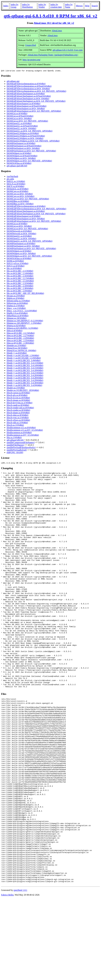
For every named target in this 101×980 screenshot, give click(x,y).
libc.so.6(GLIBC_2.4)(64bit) (19, 291)
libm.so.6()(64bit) (15, 331)
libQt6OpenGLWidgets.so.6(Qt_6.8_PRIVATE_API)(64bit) (33, 141)
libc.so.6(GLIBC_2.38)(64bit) (20, 289)
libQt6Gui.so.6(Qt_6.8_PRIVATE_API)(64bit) (27, 121)
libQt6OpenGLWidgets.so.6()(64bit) (23, 134)
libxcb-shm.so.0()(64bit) (17, 416)
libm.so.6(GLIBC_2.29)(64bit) (20, 338)
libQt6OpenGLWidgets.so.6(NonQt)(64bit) (26, 136)
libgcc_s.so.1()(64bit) (16, 309)
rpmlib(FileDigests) (15, 445)
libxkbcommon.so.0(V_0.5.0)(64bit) (23, 435)
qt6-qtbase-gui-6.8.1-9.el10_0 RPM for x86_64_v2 (51, 16)
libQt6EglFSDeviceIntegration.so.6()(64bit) (26, 84)
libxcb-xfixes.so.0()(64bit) (18, 421)
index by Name (69, 6)
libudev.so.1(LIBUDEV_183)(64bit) (23, 391)
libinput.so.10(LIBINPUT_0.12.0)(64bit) (25, 321)
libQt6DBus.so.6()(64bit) (18, 202)
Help (87, 6)
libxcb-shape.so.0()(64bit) (18, 413)
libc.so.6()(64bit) (14, 269)
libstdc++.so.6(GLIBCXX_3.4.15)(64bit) (25, 368)
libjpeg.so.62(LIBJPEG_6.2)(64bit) (22, 328)
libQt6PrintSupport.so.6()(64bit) (21, 144)
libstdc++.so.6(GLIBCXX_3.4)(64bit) (24, 361)
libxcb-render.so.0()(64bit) (18, 411)
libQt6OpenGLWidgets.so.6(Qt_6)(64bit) (25, 139)
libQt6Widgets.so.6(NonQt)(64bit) (22, 156)
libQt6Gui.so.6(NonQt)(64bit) (20, 116)
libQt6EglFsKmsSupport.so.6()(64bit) (24, 104)
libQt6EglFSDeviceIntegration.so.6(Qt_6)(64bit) (28, 89)
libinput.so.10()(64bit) (16, 319)
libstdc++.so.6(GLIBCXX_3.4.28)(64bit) (25, 378)
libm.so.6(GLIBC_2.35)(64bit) (20, 341)
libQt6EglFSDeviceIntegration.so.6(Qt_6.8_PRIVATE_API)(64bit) (36, 92)
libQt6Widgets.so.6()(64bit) (19, 154)
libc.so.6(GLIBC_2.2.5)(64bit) (20, 279)
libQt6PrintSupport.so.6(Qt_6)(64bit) (23, 149)
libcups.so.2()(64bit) (16, 296)
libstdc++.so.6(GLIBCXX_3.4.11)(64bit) (25, 363)
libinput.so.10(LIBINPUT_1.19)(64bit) (24, 324)
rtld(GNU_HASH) (15, 453)
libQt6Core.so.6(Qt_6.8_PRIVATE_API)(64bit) (28, 199)
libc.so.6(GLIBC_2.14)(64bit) (20, 274)
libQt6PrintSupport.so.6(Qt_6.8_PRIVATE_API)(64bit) (31, 151)
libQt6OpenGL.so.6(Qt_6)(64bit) (21, 129)
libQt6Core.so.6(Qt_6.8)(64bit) (20, 197)
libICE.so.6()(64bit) (15, 187)
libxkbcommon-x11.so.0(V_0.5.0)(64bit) (25, 430)
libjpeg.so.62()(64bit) (16, 326)
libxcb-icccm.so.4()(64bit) (18, 398)
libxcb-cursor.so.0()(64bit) (18, 393)
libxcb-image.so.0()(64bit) (18, 401)
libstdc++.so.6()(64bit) (17, 353)
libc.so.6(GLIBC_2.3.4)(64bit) (20, 281)
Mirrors (79, 6)
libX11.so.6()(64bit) (15, 266)
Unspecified (31, 45)
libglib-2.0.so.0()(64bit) (17, 314)
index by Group (15, 6)
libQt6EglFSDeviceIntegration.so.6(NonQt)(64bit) (29, 87)
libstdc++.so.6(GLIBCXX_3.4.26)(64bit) (25, 376)
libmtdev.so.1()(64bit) (16, 346)
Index (6, 6)
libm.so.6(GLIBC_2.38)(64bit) (20, 343)
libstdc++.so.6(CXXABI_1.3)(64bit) (23, 356)
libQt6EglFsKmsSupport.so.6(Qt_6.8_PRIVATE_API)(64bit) (34, 111)
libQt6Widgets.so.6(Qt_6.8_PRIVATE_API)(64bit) (29, 161)
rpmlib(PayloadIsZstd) (17, 450)
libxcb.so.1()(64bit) (15, 425)
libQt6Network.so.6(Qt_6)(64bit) (21, 234)
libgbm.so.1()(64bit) (16, 306)
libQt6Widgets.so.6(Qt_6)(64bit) (21, 159)
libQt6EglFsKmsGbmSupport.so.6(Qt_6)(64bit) (28, 99)
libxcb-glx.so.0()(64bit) (17, 396)
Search (95, 6)
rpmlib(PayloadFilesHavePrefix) (21, 448)
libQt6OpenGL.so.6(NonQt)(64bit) (22, 126)
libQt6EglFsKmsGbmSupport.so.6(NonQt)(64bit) (29, 97)
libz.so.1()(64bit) (14, 438)
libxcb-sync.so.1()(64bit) (18, 418)
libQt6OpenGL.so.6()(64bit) (19, 124)
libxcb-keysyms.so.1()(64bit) (20, 403)
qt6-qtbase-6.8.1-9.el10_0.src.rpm (68, 50)
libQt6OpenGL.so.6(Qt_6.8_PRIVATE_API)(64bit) (30, 131)
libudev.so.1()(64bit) (16, 388)
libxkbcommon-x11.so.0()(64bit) (21, 428)
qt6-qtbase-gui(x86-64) (17, 166)
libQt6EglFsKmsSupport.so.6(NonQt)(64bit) (26, 106)
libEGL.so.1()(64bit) (16, 182)
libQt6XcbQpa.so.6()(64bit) (19, 164)
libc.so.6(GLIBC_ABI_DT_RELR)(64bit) (25, 294)
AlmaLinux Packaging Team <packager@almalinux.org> (53, 55)
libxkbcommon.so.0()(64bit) (19, 433)
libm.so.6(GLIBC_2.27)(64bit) (20, 336)
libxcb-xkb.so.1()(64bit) (17, 423)
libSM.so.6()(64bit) (15, 261)
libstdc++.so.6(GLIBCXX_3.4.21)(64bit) (25, 373)
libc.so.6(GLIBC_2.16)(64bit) (20, 276)
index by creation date (56, 6)
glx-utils (10, 179)
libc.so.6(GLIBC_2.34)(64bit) (20, 286)
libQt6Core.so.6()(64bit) (17, 192)
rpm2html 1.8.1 (20, 972)
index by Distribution (27, 6)
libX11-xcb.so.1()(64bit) (18, 264)
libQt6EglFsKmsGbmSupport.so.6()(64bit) (26, 94)
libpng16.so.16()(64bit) (17, 348)
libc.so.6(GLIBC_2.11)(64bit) (20, 271)
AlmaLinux (57, 31)
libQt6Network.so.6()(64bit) (19, 231)
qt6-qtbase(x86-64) (15, 440)
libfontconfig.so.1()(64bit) (18, 301)
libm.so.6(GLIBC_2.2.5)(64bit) (21, 333)
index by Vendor (42, 6)
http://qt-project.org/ (32, 60)
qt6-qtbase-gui (13, 82)
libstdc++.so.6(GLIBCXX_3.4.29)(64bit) (25, 381)
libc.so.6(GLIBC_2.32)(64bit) (20, 284)
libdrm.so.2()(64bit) (15, 299)
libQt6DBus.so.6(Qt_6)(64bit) (20, 204)
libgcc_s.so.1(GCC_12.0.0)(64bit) (22, 311)
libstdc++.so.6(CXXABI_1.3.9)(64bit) (24, 358)
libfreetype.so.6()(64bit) (17, 304)
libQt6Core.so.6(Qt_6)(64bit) (20, 194)
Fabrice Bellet (7, 976)
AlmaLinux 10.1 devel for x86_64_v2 (54, 23)
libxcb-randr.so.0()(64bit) (18, 406)
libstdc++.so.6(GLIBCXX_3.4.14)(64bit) (25, 366)
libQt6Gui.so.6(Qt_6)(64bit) (19, 119)
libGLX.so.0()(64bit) (16, 184)
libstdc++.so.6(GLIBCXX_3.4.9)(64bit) (24, 386)
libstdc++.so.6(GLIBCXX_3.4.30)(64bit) (25, 383)
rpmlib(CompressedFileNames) (21, 443)
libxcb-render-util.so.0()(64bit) (20, 408)
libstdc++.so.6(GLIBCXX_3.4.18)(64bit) (25, 371)
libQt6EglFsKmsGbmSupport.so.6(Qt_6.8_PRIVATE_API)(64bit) (36, 101)
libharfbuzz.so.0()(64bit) (18, 316)
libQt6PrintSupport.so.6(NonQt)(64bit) (24, 146)
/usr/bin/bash (12, 177)
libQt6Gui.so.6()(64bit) (17, 114)
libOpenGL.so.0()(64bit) (18, 189)
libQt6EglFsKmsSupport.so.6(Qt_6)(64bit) (26, 109)
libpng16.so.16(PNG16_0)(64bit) (21, 351)
